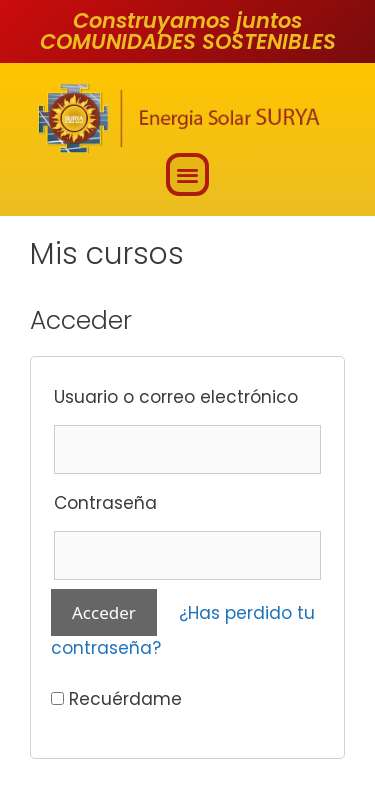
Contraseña (105, 503)
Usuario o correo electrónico (176, 397)
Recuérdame (116, 699)
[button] (187, 174)
